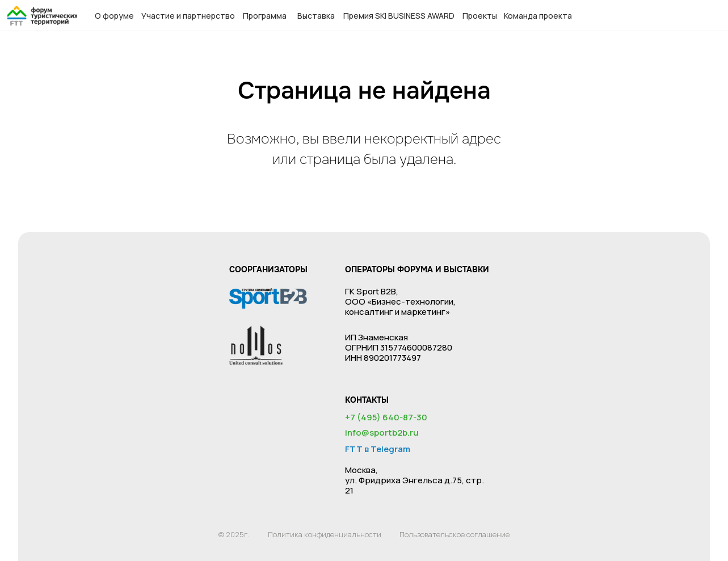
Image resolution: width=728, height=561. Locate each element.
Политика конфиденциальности (325, 534)
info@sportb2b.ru (382, 433)
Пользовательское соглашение (455, 534)
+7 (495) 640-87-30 (386, 417)
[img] (42, 16)
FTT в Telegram (378, 449)
